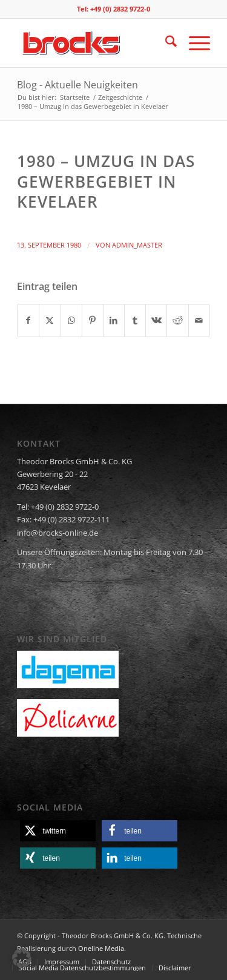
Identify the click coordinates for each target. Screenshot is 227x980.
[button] (58, 831)
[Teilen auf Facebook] (28, 320)
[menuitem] (165, 43)
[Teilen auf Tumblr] (135, 320)
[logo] (94, 43)
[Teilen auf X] (50, 320)
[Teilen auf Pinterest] (93, 320)
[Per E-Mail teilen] (199, 320)
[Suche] (165, 43)
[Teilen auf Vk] (156, 320)
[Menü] (193, 43)
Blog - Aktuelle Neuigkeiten (77, 85)
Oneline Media (101, 948)
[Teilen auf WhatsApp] (71, 320)
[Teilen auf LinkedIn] (114, 320)
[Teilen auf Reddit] (177, 320)
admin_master (137, 245)
